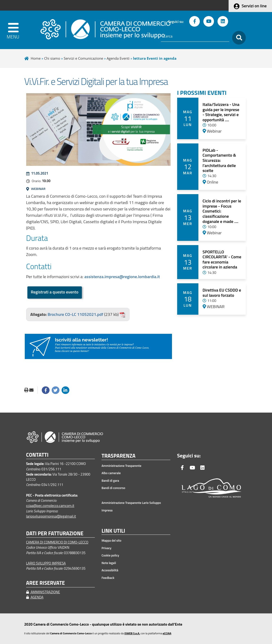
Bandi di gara (110, 481)
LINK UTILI (113, 531)
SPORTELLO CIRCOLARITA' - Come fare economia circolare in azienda (222, 259)
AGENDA (35, 597)
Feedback (108, 578)
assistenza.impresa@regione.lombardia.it (122, 277)
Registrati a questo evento (55, 292)
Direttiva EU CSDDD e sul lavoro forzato (222, 293)
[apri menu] (15, 30)
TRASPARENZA (118, 456)
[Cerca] (195, 36)
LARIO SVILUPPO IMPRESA (46, 563)
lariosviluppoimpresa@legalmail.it (51, 516)
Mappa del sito (111, 540)
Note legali (109, 563)
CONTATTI (37, 455)
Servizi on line (254, 6)
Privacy (106, 548)
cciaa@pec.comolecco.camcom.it (50, 506)
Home (36, 58)
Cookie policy (110, 555)
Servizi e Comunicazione (83, 58)
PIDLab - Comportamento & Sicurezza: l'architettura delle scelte (219, 160)
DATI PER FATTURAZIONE (55, 533)
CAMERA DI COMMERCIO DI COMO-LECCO (57, 542)
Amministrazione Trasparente (121, 466)
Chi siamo (52, 58)
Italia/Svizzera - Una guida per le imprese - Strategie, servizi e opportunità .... (221, 112)
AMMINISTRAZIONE (43, 592)
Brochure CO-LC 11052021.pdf (75, 314)
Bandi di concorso (113, 488)
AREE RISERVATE (46, 583)
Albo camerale (111, 473)
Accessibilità (110, 570)
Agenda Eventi (118, 58)
